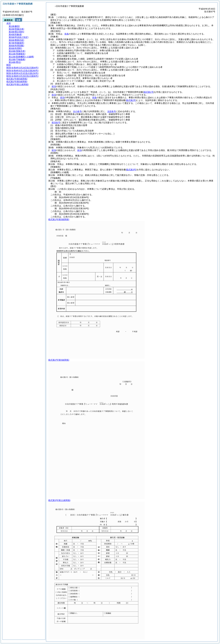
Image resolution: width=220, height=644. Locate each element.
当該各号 (112, 111)
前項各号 (56, 123)
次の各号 (77, 111)
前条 (67, 34)
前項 (54, 86)
